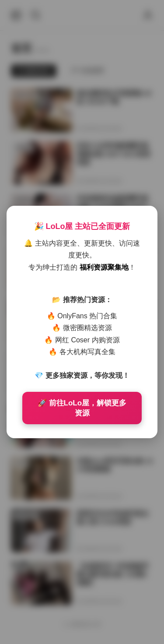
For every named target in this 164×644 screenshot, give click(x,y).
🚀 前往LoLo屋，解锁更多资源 (82, 408)
